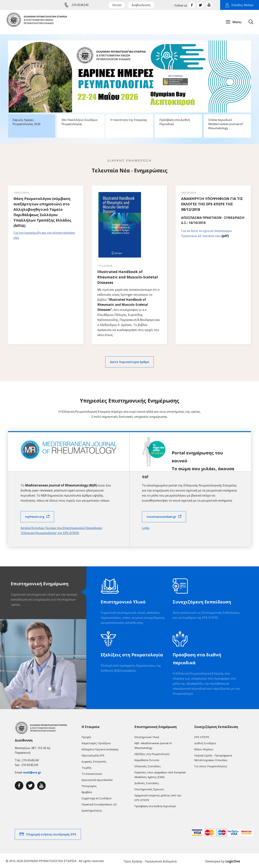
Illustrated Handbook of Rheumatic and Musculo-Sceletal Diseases (128, 276)
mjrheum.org (35, 516)
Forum (117, 5)
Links (146, 527)
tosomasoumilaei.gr (161, 516)
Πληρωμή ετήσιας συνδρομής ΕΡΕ (51, 833)
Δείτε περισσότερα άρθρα (129, 361)
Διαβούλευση (141, 5)
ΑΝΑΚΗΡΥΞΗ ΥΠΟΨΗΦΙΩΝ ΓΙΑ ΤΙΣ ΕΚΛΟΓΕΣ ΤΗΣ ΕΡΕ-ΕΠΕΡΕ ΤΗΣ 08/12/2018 (212, 204)
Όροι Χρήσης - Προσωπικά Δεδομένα (150, 860)
